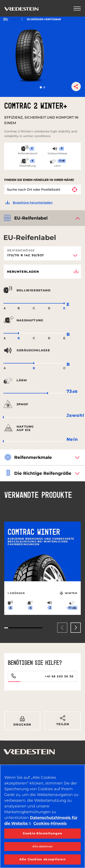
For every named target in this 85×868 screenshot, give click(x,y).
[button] (41, 87)
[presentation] (62, 628)
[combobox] (42, 257)
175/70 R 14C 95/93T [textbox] (26, 255)
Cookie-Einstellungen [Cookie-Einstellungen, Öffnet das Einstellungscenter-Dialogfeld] (43, 833)
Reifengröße (21, 250)
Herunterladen (43, 272)
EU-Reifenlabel (31, 218)
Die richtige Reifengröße (43, 473)
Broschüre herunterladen (33, 203)
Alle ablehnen (42, 846)
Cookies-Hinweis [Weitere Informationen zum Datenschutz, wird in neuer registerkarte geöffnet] (50, 823)
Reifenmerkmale (33, 457)
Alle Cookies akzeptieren (43, 859)
